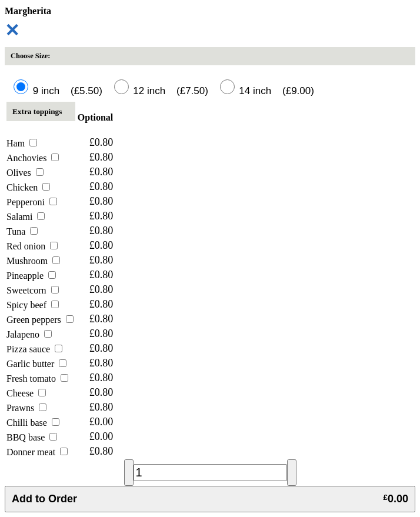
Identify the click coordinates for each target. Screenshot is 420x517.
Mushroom (33, 261)
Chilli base (33, 423)
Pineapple (31, 276)
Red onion (32, 246)
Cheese (26, 393)
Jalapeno (29, 334)
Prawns (26, 408)
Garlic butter (36, 364)
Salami (26, 217)
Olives (25, 173)
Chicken (28, 187)
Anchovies (33, 158)
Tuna (22, 231)
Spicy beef (33, 305)
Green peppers (40, 320)
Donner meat (37, 452)
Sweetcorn (33, 290)
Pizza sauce (34, 349)
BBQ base (32, 437)
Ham (22, 143)
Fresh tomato (37, 378)
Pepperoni (32, 202)
